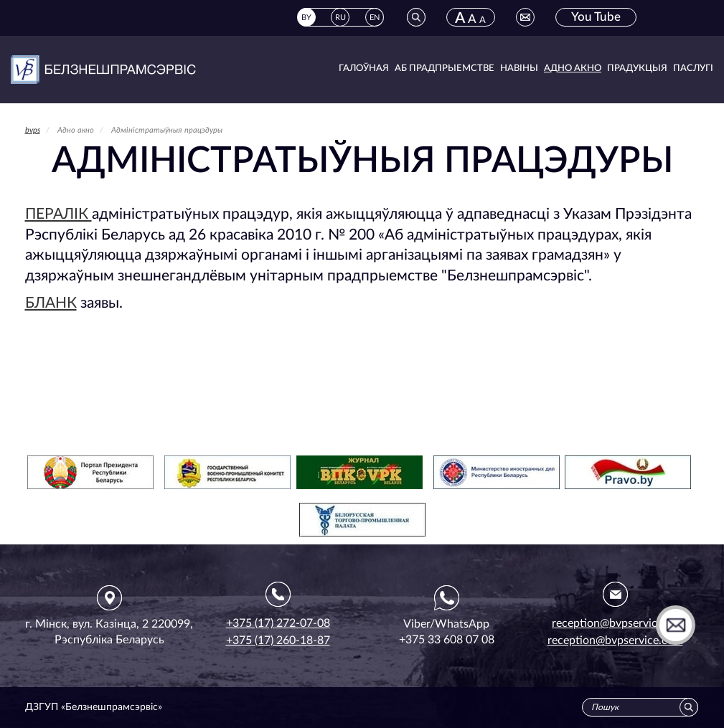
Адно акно (573, 68)
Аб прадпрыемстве (445, 68)
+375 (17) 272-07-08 (278, 623)
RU (340, 18)
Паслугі (693, 68)
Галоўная (364, 68)
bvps (33, 130)
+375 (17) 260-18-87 (278, 640)
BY (306, 18)
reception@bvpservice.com (615, 640)
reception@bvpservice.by (615, 623)
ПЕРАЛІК (58, 214)
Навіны (519, 68)
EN (375, 18)
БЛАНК (51, 303)
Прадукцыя (637, 68)
